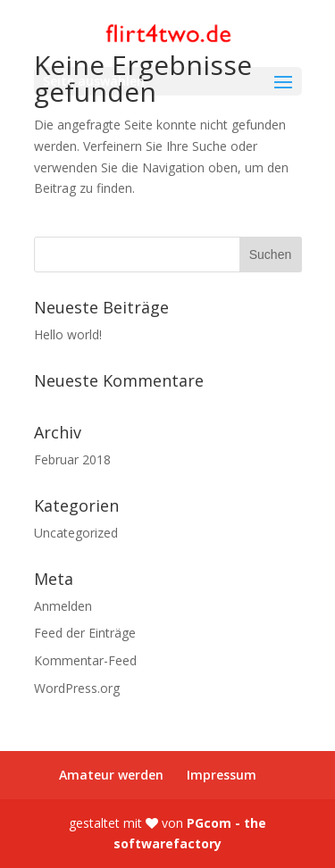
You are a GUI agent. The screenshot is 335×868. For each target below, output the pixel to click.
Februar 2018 (72, 459)
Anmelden (63, 606)
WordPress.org (77, 688)
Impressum (222, 775)
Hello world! (68, 334)
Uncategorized (76, 533)
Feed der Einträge (85, 633)
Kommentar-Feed (85, 660)
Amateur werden (111, 775)
